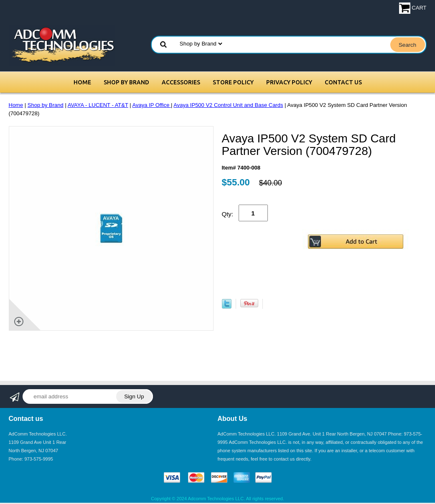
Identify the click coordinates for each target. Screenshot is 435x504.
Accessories (181, 82)
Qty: (228, 214)
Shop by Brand (126, 82)
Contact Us (343, 82)
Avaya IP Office (152, 105)
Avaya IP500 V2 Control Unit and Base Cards (228, 105)
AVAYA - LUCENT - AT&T (98, 105)
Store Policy (233, 82)
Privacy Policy (289, 82)
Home (82, 82)
